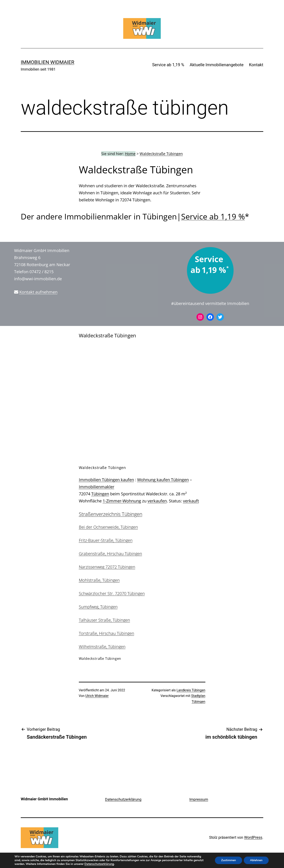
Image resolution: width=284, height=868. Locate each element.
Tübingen (100, 494)
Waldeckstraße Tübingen (161, 154)
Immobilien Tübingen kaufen (106, 480)
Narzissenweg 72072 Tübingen (107, 567)
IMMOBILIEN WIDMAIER (48, 62)
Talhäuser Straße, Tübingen (104, 620)
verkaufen (157, 501)
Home (130, 154)
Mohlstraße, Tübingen (99, 580)
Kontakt (256, 65)
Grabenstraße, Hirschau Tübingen (110, 554)
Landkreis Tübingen (191, 690)
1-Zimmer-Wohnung (122, 501)
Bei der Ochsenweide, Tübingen (108, 527)
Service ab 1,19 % (168, 65)
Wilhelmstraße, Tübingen (102, 647)
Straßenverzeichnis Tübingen (111, 514)
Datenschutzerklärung (123, 799)
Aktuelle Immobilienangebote (217, 65)
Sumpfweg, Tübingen (98, 607)
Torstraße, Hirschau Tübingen (107, 633)
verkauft (191, 501)
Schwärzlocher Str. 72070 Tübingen (112, 593)
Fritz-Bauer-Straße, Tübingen (106, 540)
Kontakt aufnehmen (38, 292)
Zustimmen (229, 860)
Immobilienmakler (97, 487)
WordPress (253, 837)
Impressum (199, 799)
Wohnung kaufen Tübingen (163, 480)
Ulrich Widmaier (97, 696)
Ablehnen (256, 860)
